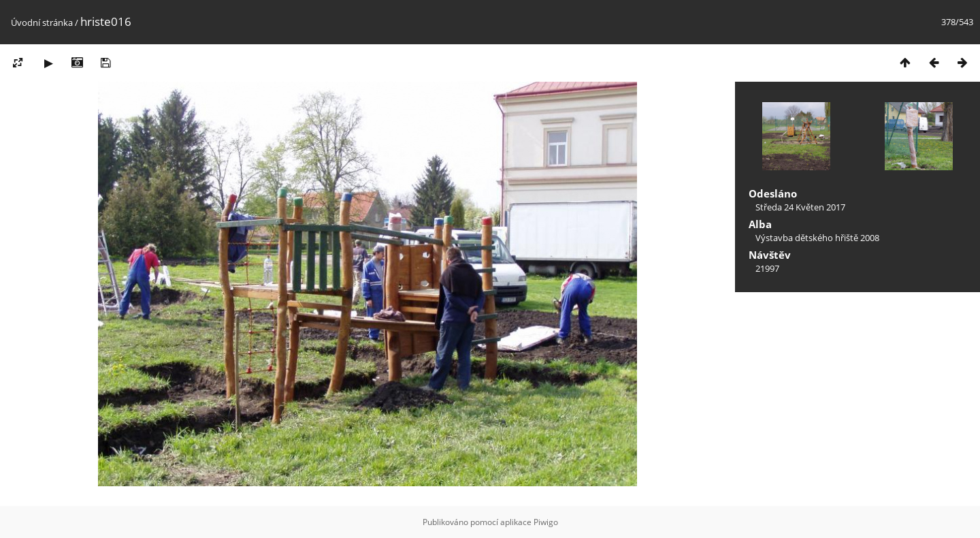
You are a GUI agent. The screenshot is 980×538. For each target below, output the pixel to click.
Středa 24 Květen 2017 (800, 207)
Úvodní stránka (42, 22)
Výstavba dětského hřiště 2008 (817, 238)
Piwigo (546, 522)
